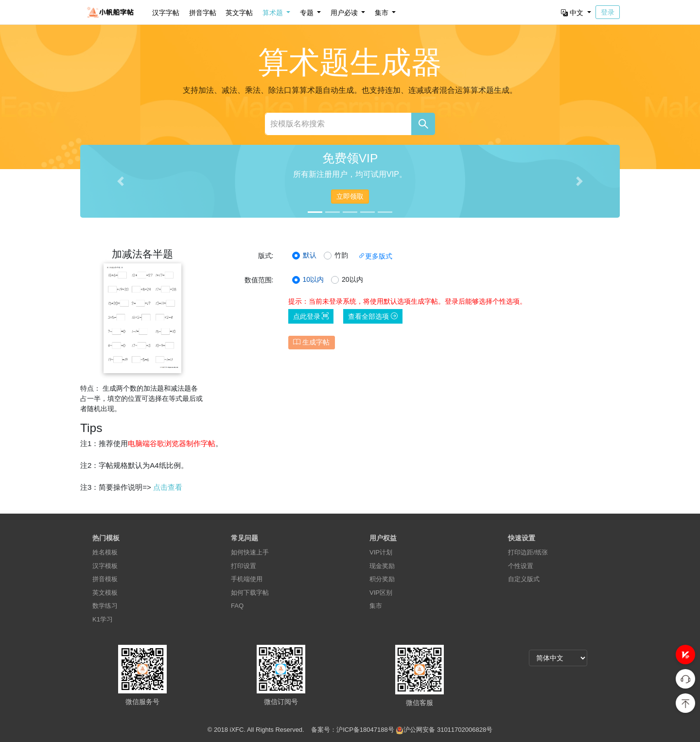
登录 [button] (608, 12)
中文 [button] (573, 13)
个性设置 (521, 566)
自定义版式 (524, 579)
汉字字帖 (166, 13)
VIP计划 (381, 552)
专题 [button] (308, 13)
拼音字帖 (203, 13)
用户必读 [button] (345, 13)
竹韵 (341, 255)
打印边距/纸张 (528, 552)
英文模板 (105, 593)
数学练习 (105, 606)
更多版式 (375, 256)
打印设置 (244, 566)
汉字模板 (105, 566)
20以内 (352, 279)
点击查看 (168, 487)
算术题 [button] (274, 13)
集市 (376, 606)
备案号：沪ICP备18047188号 (353, 730)
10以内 (314, 279)
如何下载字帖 (250, 593)
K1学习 (103, 619)
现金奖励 (382, 566)
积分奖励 (382, 579)
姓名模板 (105, 552)
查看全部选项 (373, 316)
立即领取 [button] (350, 196)
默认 (310, 255)
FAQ (237, 606)
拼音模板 (105, 579)
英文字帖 (239, 13)
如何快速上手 (250, 552)
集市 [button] (383, 13)
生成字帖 (311, 342)
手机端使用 (247, 579)
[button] (685, 655)
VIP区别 (381, 593)
